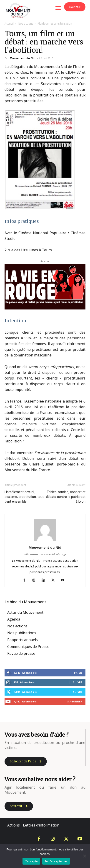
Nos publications (22, 633)
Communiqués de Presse (28, 647)
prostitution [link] (44, 95)
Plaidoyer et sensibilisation (55, 24)
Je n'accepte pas (56, 861)
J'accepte (31, 861)
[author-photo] (45, 541)
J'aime (78, 673)
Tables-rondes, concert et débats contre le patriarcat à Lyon (66, 497)
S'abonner (75, 701)
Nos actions (26, 24)
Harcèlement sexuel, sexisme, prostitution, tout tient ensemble (24, 497)
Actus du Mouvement (25, 612)
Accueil (9, 24)
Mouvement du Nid (23, 58)
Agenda (14, 619)
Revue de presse (21, 653)
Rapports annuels (22, 640)
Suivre (78, 682)
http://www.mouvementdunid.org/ (45, 554)
